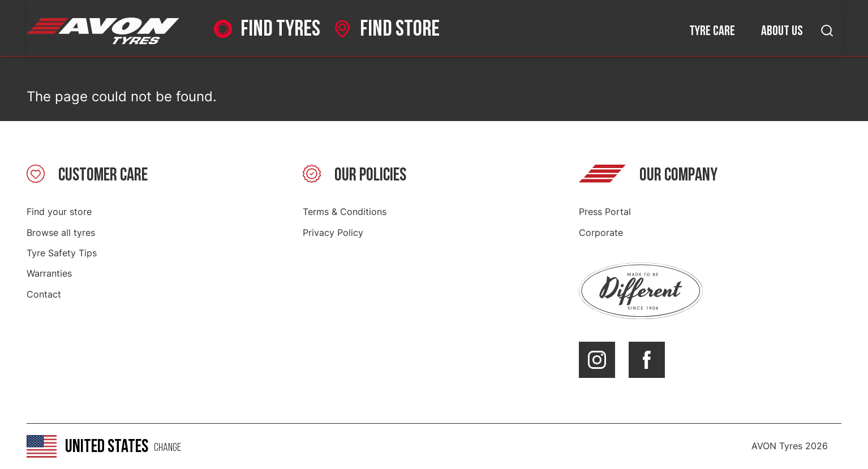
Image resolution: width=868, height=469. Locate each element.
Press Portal (605, 212)
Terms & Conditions (345, 212)
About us (782, 31)
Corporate (601, 233)
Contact (44, 294)
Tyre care (712, 31)
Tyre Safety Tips (62, 253)
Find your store (59, 212)
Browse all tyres (61, 233)
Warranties (49, 273)
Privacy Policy (333, 233)
